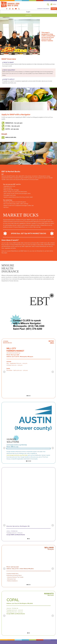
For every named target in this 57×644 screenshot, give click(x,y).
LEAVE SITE (29, 15)
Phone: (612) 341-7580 (13, 343)
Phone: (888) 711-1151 (12, 422)
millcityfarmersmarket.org (13, 341)
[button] (53, 4)
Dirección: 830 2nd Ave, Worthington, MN (18, 448)
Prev (4, 354)
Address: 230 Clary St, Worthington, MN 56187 (20, 518)
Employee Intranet (41, 637)
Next (53, 354)
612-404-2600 (8, 564)
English (28, 12)
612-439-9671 (12, 566)
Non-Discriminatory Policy (15, 637)
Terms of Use (15, 636)
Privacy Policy (41, 636)
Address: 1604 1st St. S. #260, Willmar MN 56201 (20, 477)
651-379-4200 (8, 574)
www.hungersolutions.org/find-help (17, 420)
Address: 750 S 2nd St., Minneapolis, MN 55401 (20, 345)
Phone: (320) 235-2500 (13, 475)
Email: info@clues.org (13, 613)
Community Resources (43, 9)
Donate (54, 9)
